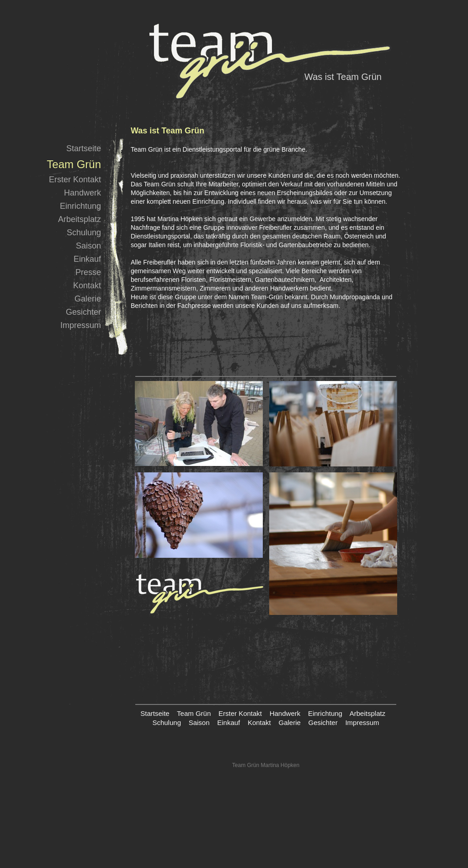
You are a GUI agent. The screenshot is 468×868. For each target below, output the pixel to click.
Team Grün (194, 713)
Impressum (81, 325)
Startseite (84, 148)
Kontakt (87, 286)
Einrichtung (80, 206)
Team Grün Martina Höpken (266, 765)
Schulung (84, 233)
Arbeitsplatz (80, 219)
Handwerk (82, 193)
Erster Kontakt (75, 180)
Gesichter (83, 312)
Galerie (88, 299)
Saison (88, 246)
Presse (88, 272)
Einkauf (87, 259)
